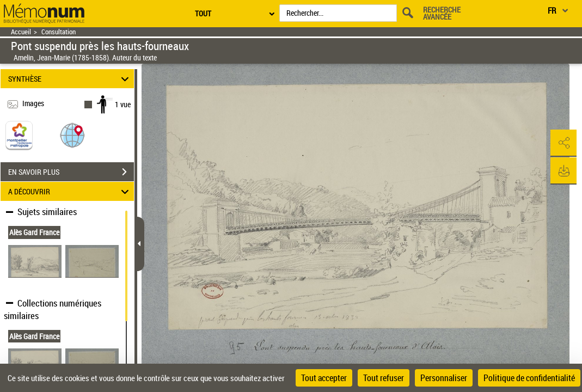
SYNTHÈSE (70, 79)
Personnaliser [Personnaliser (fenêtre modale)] (444, 378)
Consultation (59, 32)
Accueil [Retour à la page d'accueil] (21, 32)
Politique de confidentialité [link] (529, 378)
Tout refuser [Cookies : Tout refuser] (384, 378)
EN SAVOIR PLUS (71, 172)
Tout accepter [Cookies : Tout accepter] (324, 378)
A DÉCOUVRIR (70, 191)
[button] (72, 135)
